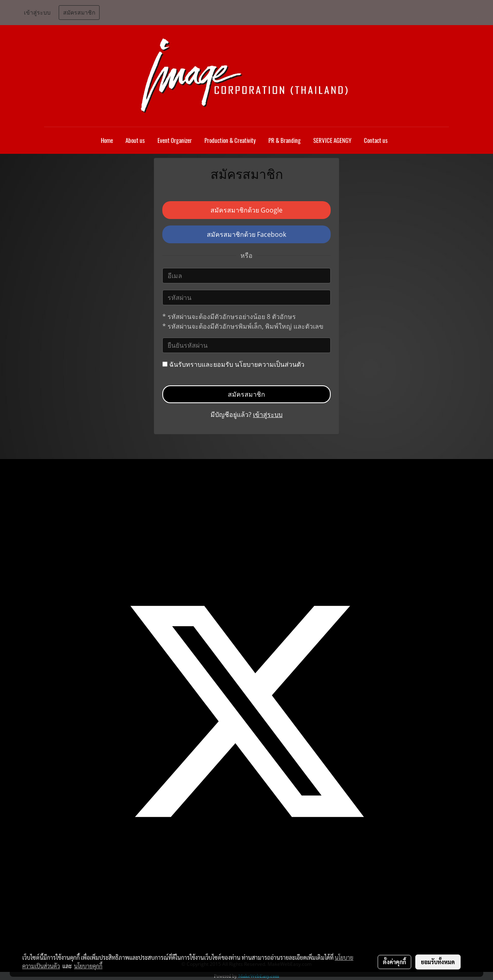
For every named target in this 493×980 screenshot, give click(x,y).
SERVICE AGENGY (332, 140)
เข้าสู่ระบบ (37, 13)
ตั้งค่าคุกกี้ (394, 962)
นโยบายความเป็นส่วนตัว (270, 364)
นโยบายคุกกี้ (88, 966)
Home (107, 140)
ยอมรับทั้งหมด (438, 962)
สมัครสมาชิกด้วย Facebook (246, 234)
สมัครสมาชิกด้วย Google (246, 210)
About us (135, 140)
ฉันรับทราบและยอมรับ (233, 364)
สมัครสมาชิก (79, 13)
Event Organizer (175, 140)
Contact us (376, 140)
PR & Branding (285, 140)
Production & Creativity (230, 140)
